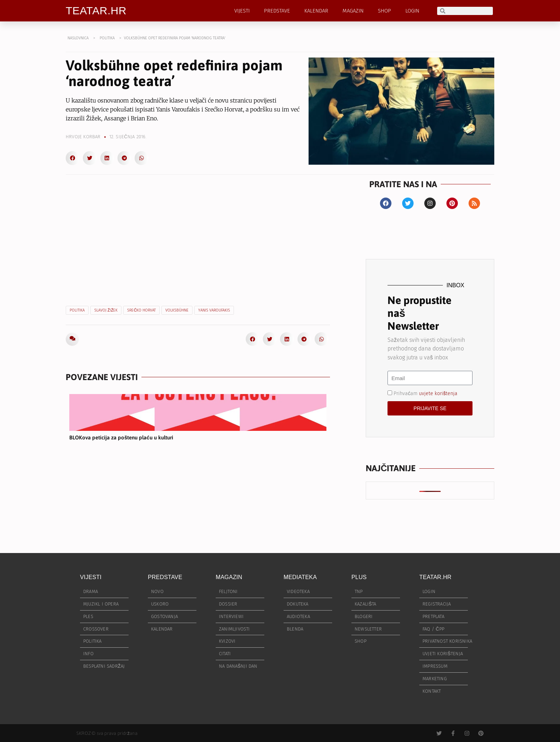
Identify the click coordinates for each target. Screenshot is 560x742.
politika (77, 310)
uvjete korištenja (438, 394)
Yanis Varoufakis (214, 310)
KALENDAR (316, 11)
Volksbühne (177, 310)
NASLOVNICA (78, 38)
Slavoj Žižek (106, 310)
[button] (72, 158)
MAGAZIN (353, 11)
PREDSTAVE (277, 11)
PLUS (359, 577)
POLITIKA (107, 38)
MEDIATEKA (300, 577)
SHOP (384, 11)
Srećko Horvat (141, 310)
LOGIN (412, 11)
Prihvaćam (426, 394)
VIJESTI (242, 11)
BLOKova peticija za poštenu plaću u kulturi (121, 437)
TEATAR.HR (96, 11)
